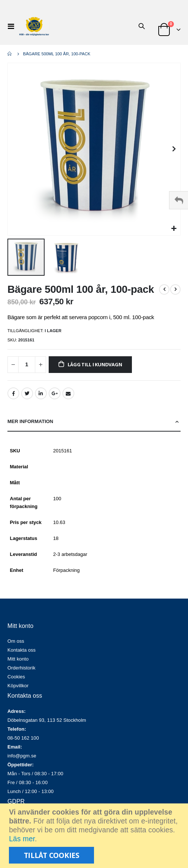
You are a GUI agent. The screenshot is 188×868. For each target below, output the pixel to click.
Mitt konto (18, 659)
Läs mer (22, 839)
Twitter (27, 393)
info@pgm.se (22, 756)
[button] (174, 229)
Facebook (13, 393)
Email (68, 393)
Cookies (16, 677)
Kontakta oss (22, 650)
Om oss (16, 641)
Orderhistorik (21, 668)
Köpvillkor (18, 686)
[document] (95, 836)
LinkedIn (41, 393)
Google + (55, 393)
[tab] (94, 422)
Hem (10, 54)
